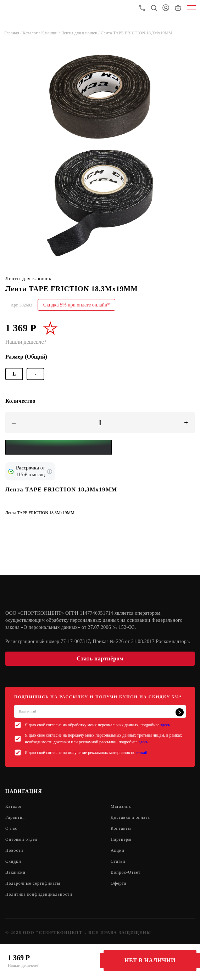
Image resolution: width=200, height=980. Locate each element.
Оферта (118, 883)
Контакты (121, 828)
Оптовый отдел (21, 839)
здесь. (166, 725)
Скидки (13, 861)
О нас (11, 828)
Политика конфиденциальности (39, 894)
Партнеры (121, 839)
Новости (14, 850)
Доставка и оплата (130, 817)
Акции (118, 850)
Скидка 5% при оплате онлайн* (77, 305)
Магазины (121, 806)
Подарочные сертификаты (33, 883)
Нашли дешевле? (23, 965)
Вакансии (15, 872)
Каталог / (32, 33)
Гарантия (15, 817)
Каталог (14, 806)
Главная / (13, 33)
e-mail (142, 753)
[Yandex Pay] (59, 447)
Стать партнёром (100, 658)
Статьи (118, 861)
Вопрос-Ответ (126, 872)
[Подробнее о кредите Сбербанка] (50, 472)
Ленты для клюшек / (81, 33)
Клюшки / (51, 33)
